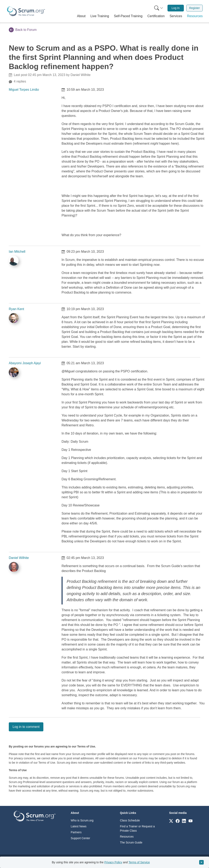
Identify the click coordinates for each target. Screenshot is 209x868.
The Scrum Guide (131, 842)
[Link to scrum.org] (171, 821)
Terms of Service (139, 862)
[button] (81, 16)
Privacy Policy (113, 862)
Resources (127, 837)
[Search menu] (159, 8)
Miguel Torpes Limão (24, 90)
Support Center (80, 838)
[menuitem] (158, 8)
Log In (176, 8)
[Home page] (26, 11)
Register (194, 8)
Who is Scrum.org (82, 820)
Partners (76, 832)
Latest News (79, 826)
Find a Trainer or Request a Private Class (137, 828)
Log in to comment (26, 727)
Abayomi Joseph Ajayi (25, 363)
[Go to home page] (35, 816)
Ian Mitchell (17, 252)
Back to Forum (23, 30)
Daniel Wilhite (19, 558)
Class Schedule (130, 820)
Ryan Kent (16, 309)
